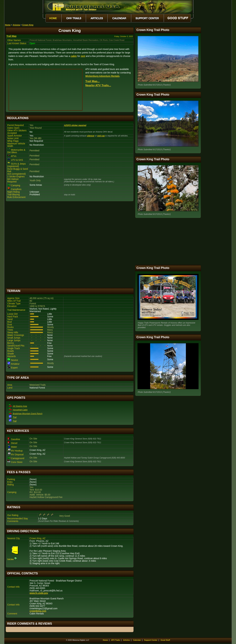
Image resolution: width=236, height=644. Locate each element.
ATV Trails (116, 640)
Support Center (151, 640)
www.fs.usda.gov (39, 593)
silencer (91, 136)
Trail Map (11, 36)
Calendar (137, 640)
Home (8, 25)
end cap (101, 136)
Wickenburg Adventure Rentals (102, 76)
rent (83, 56)
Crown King (28, 25)
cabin (74, 56)
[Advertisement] (70, 245)
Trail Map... (93, 81)
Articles (126, 640)
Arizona (16, 25)
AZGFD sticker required (75, 125)
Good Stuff (165, 640)
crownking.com (38, 611)
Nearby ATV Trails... (98, 85)
